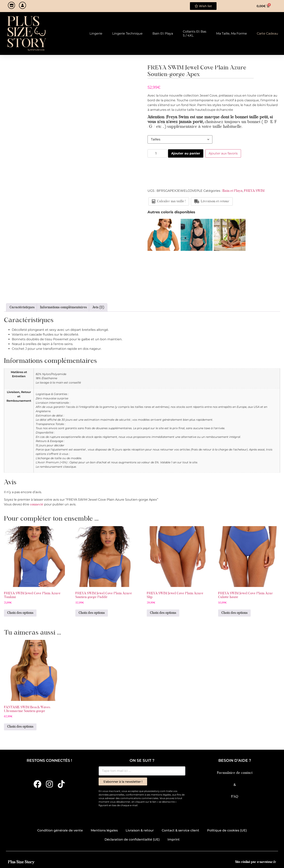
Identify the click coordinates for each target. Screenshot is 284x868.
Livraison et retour (212, 201)
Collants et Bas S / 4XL (195, 33)
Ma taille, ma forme (232, 33)
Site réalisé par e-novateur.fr (256, 862)
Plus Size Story (21, 862)
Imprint (174, 839)
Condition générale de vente (60, 830)
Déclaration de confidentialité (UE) (132, 839)
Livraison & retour (140, 830)
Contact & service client (180, 830)
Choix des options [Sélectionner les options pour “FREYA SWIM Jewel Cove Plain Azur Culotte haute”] (234, 613)
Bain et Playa (163, 33)
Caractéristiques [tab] (22, 308)
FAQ (235, 797)
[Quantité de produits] (157, 153)
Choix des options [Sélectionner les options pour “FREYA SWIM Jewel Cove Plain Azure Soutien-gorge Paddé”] (92, 613)
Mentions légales (104, 830)
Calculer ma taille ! (169, 201)
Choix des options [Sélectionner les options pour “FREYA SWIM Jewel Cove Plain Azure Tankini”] (20, 613)
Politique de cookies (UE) (227, 830)
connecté (37, 505)
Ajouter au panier (186, 153)
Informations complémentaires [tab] (63, 308)
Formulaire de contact (235, 773)
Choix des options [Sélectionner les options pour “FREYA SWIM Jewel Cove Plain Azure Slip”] (163, 613)
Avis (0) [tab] (98, 308)
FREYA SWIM (254, 191)
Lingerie (96, 33)
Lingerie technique (127, 33)
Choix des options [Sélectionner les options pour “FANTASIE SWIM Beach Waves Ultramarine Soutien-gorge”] (20, 727)
